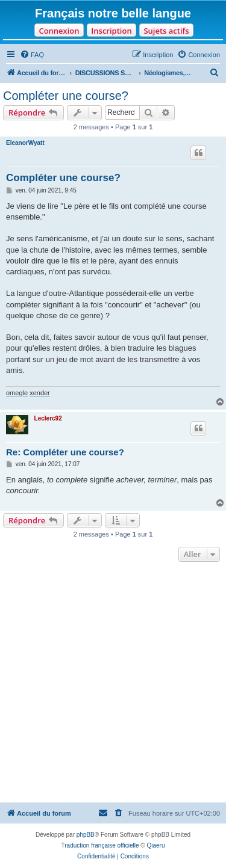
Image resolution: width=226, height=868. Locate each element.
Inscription (111, 31)
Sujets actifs (166, 31)
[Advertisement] (113, 684)
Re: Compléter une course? (65, 452)
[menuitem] (32, 55)
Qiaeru (155, 845)
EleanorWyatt (25, 143)
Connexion (59, 31)
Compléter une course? (66, 96)
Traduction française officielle (100, 845)
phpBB (86, 835)
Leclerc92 (48, 418)
